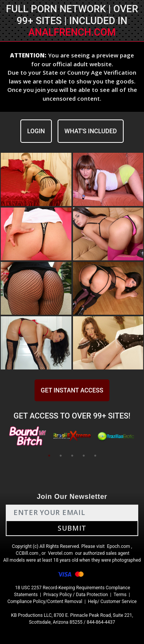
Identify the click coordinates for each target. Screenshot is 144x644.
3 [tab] (72, 456)
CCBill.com (27, 553)
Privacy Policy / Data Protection (76, 595)
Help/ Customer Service (112, 602)
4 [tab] (84, 456)
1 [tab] (49, 456)
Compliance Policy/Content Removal (45, 602)
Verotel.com (60, 553)
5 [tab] (95, 456)
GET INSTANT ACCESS (72, 390)
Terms (120, 595)
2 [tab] (61, 456)
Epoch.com (118, 546)
